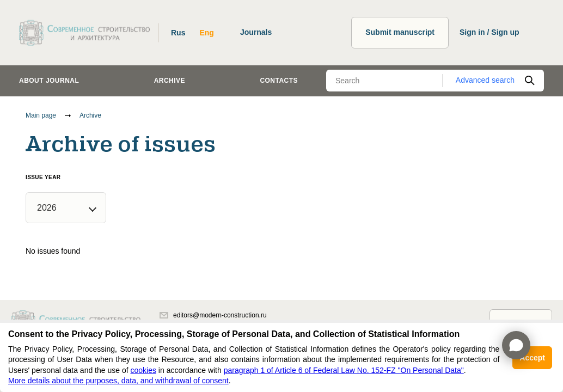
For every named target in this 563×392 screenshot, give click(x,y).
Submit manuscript (400, 32)
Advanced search (485, 80)
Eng (206, 33)
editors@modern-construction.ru (213, 315)
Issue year (43, 177)
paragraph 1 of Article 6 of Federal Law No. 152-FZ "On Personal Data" (344, 370)
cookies (143, 370)
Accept (532, 358)
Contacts (279, 81)
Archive (170, 81)
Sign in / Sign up (489, 32)
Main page (41, 115)
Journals (256, 32)
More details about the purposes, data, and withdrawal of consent (118, 381)
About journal (49, 81)
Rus (178, 33)
